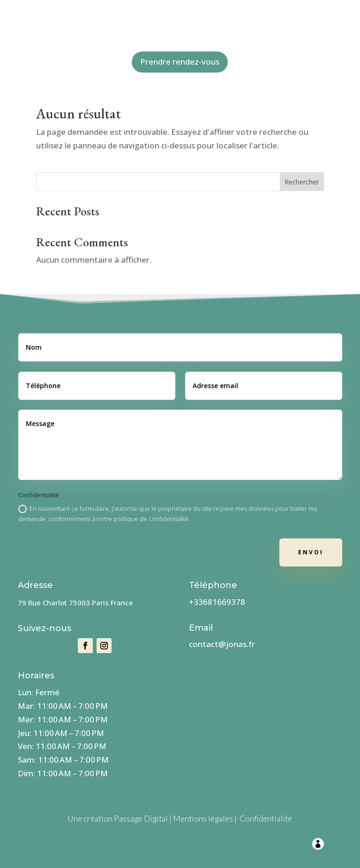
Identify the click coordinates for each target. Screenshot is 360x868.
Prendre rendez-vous (180, 62)
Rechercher (302, 182)
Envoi (311, 552)
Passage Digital (141, 819)
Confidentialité (266, 819)
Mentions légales (203, 819)
